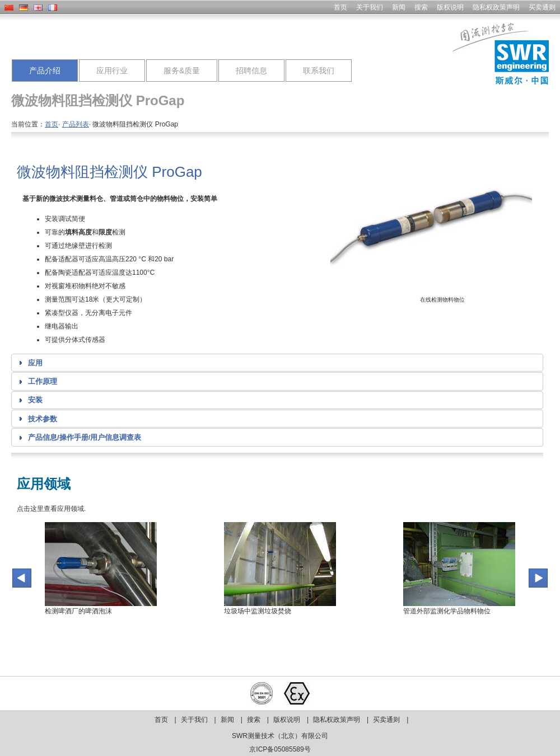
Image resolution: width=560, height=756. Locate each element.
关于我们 (370, 7)
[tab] (277, 363)
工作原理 (43, 381)
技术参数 (43, 419)
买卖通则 (542, 7)
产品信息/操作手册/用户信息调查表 (85, 437)
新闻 (399, 7)
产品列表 (76, 124)
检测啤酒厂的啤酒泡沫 (78, 611)
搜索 (421, 7)
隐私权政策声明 (496, 7)
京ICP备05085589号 (280, 749)
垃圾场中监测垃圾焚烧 (258, 611)
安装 (35, 400)
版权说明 (450, 7)
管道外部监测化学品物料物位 (447, 611)
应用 (35, 363)
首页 (340, 7)
